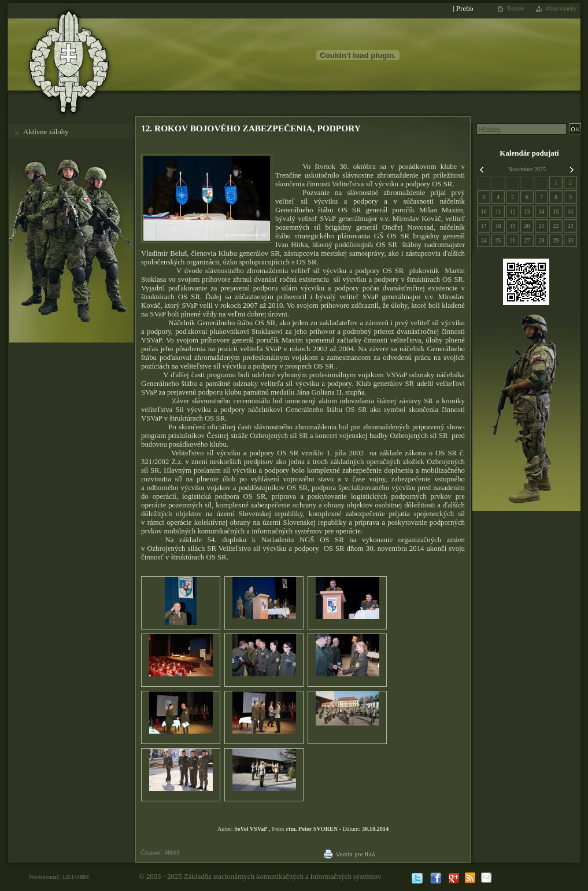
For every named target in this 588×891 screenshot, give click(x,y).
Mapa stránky (562, 9)
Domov (516, 9)
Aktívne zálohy (46, 132)
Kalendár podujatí (529, 153)
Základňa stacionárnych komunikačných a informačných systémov (283, 877)
